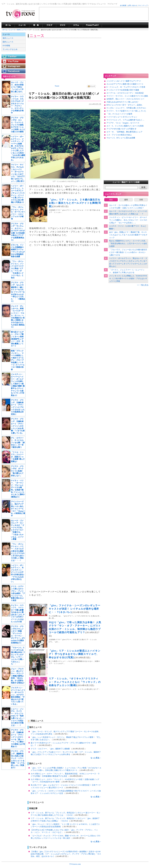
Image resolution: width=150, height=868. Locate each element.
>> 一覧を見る (143, 285)
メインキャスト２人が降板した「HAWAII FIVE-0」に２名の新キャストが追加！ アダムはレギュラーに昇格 (128, 278)
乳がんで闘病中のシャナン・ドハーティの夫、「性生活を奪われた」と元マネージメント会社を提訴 (128, 243)
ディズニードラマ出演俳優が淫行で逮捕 (123, 90)
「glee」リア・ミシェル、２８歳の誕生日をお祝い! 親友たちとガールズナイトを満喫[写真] (75, 203)
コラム (76, 25)
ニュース (12, 30)
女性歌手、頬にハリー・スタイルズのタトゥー (125, 99)
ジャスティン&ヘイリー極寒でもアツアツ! (124, 81)
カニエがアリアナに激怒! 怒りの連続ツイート (125, 84)
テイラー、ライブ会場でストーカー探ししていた (126, 111)
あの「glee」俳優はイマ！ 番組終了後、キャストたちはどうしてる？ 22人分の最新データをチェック (128, 235)
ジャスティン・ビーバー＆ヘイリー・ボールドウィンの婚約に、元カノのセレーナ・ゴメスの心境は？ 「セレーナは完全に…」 (128, 220)
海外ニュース (22, 30)
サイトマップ (143, 5)
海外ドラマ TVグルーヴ (8, 25)
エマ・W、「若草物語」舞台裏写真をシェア (124, 132)
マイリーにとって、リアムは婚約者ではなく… (125, 120)
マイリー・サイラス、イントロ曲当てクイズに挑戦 (127, 96)
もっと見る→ (96, 758)
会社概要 (123, 5)
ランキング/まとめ (10, 49)
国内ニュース (8, 42)
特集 (36, 25)
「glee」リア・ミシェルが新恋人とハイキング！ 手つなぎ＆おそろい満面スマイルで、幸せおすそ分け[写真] (75, 654)
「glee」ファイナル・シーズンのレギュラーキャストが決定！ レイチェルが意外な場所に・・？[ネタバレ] (75, 609)
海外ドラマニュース (22, 25)
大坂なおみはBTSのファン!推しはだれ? (122, 102)
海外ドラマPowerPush (92, 25)
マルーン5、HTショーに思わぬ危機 (121, 138)
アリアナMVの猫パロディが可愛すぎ (121, 129)
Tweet (57, 86)
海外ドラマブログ (49, 25)
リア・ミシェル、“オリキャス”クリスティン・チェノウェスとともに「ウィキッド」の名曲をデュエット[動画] (75, 682)
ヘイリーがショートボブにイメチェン (122, 117)
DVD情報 (6, 46)
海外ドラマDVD (63, 25)
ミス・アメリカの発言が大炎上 (119, 135)
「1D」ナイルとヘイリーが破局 (119, 114)
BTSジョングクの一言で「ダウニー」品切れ (124, 105)
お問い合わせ (132, 5)
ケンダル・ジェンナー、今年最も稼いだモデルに (126, 108)
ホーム (5, 30)
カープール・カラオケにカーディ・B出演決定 (125, 93)
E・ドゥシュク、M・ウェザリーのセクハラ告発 (126, 87)
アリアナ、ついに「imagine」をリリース (123, 123)
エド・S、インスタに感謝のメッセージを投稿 (125, 126)
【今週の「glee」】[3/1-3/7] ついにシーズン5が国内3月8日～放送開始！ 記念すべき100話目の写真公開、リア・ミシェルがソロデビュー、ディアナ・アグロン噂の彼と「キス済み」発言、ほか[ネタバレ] (66, 854)
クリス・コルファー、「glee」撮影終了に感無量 (50, 749)
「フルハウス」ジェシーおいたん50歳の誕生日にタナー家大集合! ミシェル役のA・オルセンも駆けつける (128, 252)
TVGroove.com (75, 864)
